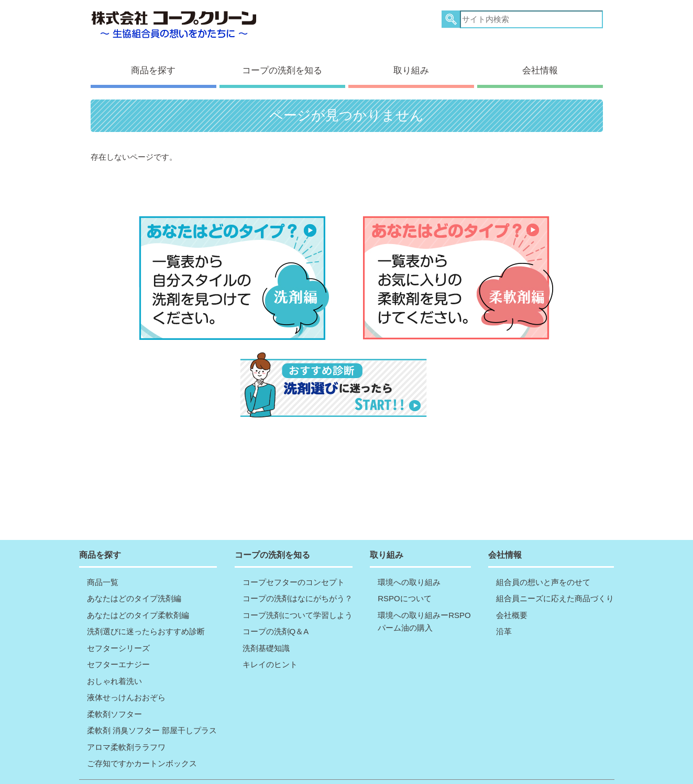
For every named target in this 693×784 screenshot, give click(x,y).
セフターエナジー (118, 641)
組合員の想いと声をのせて (543, 558)
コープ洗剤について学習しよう (298, 591)
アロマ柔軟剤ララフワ (126, 723)
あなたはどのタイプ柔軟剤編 (138, 591)
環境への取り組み (409, 558)
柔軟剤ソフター (114, 690)
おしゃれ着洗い (114, 657)
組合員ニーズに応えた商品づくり (555, 575)
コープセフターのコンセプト (294, 558)
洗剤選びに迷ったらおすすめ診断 (146, 608)
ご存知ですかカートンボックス (142, 740)
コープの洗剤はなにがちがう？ (298, 575)
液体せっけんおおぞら (126, 674)
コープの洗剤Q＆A (276, 608)
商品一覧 (103, 558)
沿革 (504, 608)
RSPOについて (405, 575)
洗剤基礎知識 (266, 624)
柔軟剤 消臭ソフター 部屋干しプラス (152, 707)
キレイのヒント (270, 641)
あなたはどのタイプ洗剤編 (134, 575)
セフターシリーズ (118, 624)
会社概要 (512, 591)
